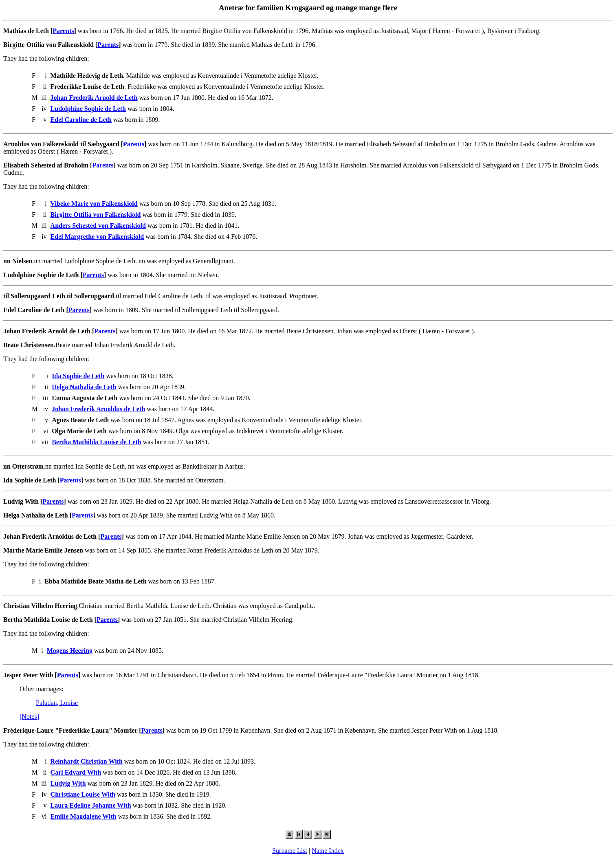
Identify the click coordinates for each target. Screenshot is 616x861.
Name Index (328, 851)
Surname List (290, 851)
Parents (63, 31)
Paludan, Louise (57, 703)
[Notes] (29, 717)
